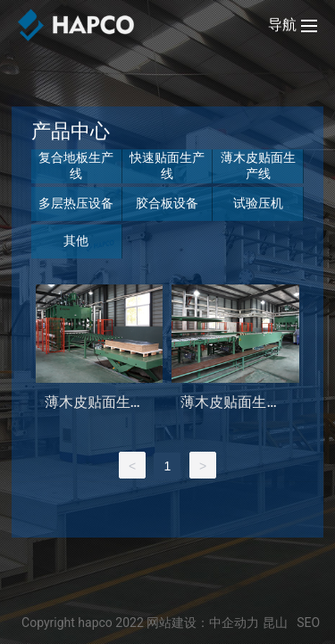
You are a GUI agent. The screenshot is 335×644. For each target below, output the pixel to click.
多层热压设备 (76, 203)
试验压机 (258, 203)
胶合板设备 (167, 203)
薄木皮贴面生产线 (258, 165)
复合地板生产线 (76, 165)
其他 (76, 241)
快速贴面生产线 (167, 165)
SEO (308, 623)
